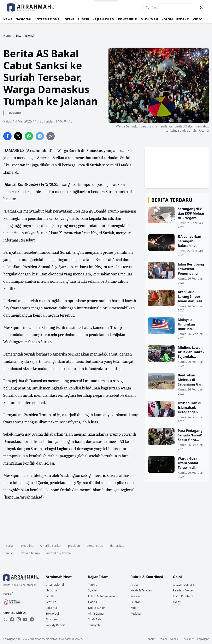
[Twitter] (5, 619)
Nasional (52, 590)
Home (7, 35)
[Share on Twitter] (18, 136)
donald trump (30, 553)
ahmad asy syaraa (59, 553)
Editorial (51, 608)
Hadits (93, 602)
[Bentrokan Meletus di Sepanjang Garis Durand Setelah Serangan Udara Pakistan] (177, 384)
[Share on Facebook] (7, 136)
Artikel (135, 585)
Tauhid (93, 585)
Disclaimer (188, 639)
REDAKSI (183, 19)
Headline (27, 546)
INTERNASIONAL (48, 19)
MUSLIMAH (149, 19)
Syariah (93, 590)
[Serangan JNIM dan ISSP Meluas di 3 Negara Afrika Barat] (177, 218)
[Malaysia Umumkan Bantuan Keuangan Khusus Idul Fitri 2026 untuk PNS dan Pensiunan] (177, 329)
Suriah (10, 546)
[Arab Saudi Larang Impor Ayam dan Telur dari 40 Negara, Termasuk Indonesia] (177, 301)
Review (135, 596)
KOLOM (167, 19)
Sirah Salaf (95, 619)
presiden (74, 546)
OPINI (69, 19)
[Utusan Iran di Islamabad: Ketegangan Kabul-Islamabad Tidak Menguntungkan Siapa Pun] (177, 412)
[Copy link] (51, 136)
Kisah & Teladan (141, 590)
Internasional (55, 585)
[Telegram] (32, 619)
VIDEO (198, 19)
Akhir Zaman (97, 613)
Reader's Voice (183, 590)
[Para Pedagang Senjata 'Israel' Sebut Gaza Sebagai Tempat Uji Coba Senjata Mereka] (177, 440)
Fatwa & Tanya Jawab (102, 596)
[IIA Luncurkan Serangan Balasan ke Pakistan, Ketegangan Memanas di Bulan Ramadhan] (177, 246)
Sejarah (136, 602)
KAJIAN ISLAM (104, 19)
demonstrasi (95, 546)
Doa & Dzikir (97, 608)
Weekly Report (56, 625)
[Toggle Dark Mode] (202, 7)
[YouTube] (25, 619)
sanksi (10, 553)
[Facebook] (12, 619)
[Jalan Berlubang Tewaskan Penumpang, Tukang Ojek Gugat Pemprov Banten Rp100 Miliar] (177, 273)
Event (177, 602)
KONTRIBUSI (128, 19)
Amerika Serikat (51, 546)
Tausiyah (94, 625)
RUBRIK (83, 19)
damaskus (117, 546)
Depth (50, 596)
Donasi (174, 639)
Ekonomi (52, 619)
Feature (51, 602)
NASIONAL (24, 19)
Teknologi (52, 613)
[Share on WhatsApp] (29, 136)
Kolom (135, 608)
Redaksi (136, 613)
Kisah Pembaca (183, 596)
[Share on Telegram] (40, 136)
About (151, 639)
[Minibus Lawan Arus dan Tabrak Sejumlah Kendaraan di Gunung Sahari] (177, 357)
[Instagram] (19, 619)
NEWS (8, 19)
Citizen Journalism (185, 585)
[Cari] (147, 7)
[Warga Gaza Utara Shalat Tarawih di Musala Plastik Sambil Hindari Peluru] (177, 467)
